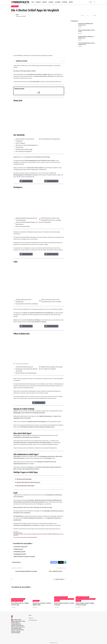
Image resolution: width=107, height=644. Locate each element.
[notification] (89, 2)
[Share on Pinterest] (89, 15)
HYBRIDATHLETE (20, 2)
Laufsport (14, 600)
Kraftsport (15, 599)
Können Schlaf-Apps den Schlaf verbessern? (28, 482)
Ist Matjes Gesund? (18, 549)
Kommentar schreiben (59, 579)
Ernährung (57, 597)
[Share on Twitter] (87, 15)
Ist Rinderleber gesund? (20, 551)
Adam (17, 14)
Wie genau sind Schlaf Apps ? (24, 479)
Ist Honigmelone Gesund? (20, 554)
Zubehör (80, 27)
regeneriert (17, 418)
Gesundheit (15, 6)
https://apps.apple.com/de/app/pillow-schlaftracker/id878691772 (25, 537)
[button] (62, 89)
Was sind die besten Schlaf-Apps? (26, 486)
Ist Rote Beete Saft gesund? (21, 547)
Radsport (71, 599)
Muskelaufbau (17, 413)
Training (20, 600)
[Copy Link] (91, 15)
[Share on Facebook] (85, 15)
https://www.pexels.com (18, 533)
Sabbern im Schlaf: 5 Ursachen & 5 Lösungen (24, 556)
